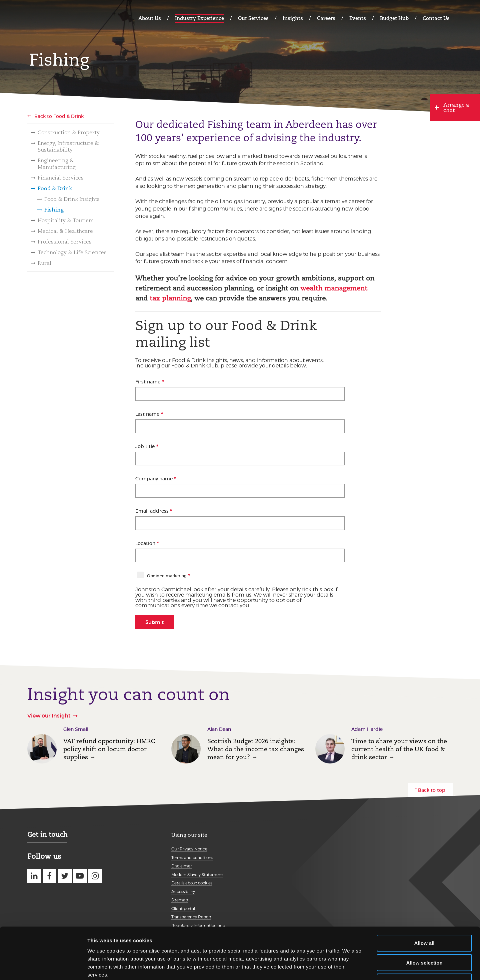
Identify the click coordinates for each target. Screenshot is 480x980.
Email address (153, 511)
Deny (424, 938)
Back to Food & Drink (59, 116)
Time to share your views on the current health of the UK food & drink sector (399, 749)
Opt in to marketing (167, 576)
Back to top (432, 790)
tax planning (170, 298)
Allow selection (424, 918)
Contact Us (436, 18)
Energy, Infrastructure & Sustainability (68, 146)
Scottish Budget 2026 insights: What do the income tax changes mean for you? (256, 749)
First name (148, 382)
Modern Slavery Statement (197, 875)
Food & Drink (55, 188)
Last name (148, 414)
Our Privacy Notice (189, 849)
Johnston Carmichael (53, 17)
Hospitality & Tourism (66, 220)
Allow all (424, 899)
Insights (293, 18)
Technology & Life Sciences (72, 252)
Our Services (253, 18)
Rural (44, 263)
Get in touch (47, 834)
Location (146, 543)
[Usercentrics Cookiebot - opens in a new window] (43, 967)
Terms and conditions (192, 858)
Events (358, 18)
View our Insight (49, 716)
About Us (150, 18)
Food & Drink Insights (72, 199)
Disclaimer (181, 866)
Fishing (54, 210)
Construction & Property (69, 132)
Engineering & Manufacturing (57, 164)
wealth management (334, 288)
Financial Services (61, 178)
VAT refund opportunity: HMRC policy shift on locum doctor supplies (109, 749)
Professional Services (65, 242)
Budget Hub (394, 18)
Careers (326, 18)
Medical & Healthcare (65, 231)
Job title (146, 446)
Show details (350, 967)
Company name (155, 479)
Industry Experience (199, 18)
